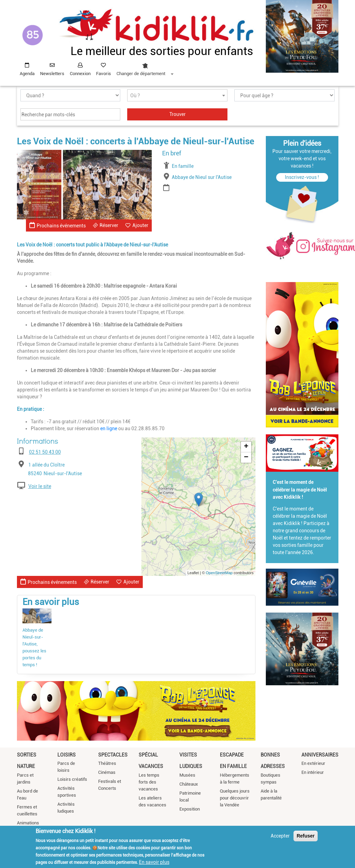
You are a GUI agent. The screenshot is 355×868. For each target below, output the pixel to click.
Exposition (190, 809)
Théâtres (107, 763)
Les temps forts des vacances (149, 782)
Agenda (27, 74)
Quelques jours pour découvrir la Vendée (235, 798)
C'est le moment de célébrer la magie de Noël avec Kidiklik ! (300, 490)
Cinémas (107, 772)
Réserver (109, 225)
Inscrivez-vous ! (302, 177)
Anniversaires (320, 755)
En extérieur (313, 763)
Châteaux (189, 784)
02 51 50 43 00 (45, 452)
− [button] (246, 458)
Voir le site (40, 486)
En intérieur (313, 772)
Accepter (280, 836)
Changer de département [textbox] (141, 74)
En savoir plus (154, 862)
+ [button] (246, 447)
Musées (187, 775)
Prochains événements (58, 225)
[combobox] (145, 67)
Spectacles (113, 755)
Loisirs (67, 755)
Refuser (306, 836)
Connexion (80, 74)
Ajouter (140, 225)
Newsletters (52, 74)
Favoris (104, 74)
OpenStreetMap (219, 573)
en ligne (109, 428)
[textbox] (177, 96)
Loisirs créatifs (72, 779)
